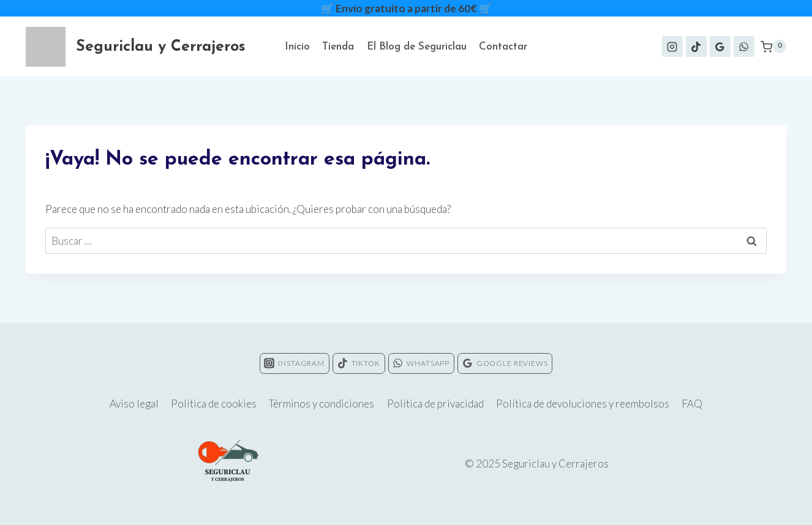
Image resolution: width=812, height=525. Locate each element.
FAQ (692, 404)
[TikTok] (696, 47)
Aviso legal (134, 404)
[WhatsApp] (744, 47)
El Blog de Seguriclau (417, 47)
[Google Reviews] (720, 47)
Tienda (338, 47)
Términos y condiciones (321, 404)
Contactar (503, 47)
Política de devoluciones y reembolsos (583, 404)
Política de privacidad (435, 404)
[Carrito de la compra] (773, 47)
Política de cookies (214, 404)
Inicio (297, 47)
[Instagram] (672, 47)
